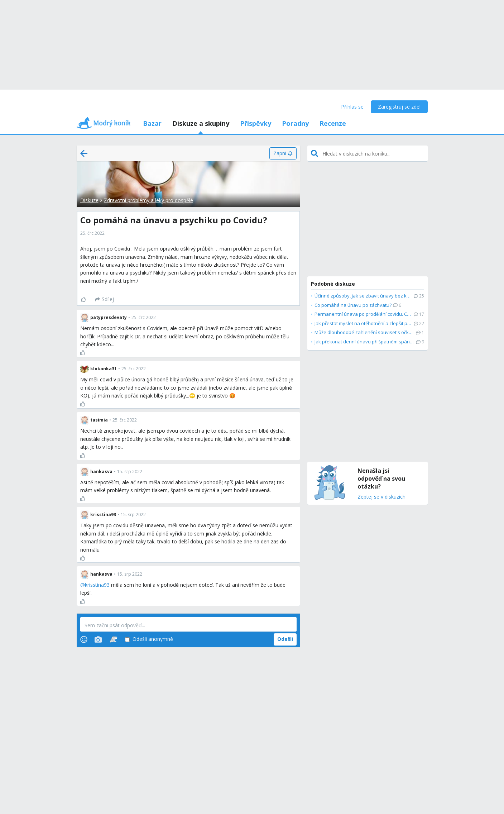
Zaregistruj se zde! (399, 107)
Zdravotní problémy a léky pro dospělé (148, 200)
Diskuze (89, 200)
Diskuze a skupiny (201, 123)
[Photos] (98, 639)
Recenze (333, 123)
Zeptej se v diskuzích (381, 497)
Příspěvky (256, 123)
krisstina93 (97, 585)
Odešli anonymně (149, 639)
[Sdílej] (104, 299)
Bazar (152, 123)
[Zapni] (283, 153)
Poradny (295, 123)
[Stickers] (113, 639)
